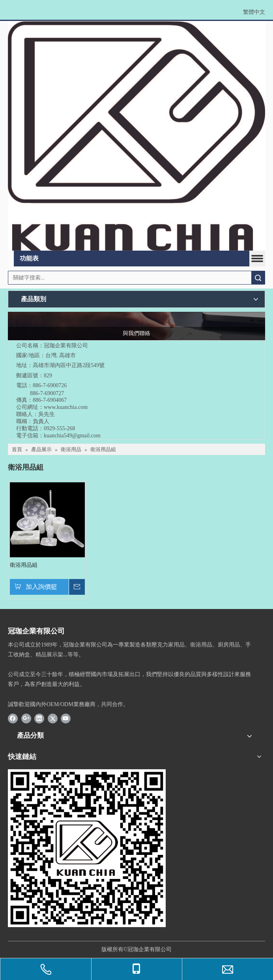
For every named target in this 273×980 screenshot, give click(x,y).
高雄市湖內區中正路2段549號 (69, 365)
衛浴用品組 (24, 565)
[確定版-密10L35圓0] (87, 848)
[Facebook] (13, 718)
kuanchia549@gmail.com (72, 436)
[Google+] (26, 718)
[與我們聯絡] (136, 326)
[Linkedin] (39, 718)
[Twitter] (53, 718)
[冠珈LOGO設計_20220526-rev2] (136, 136)
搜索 (258, 278)
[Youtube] (66, 718)
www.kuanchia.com (66, 407)
